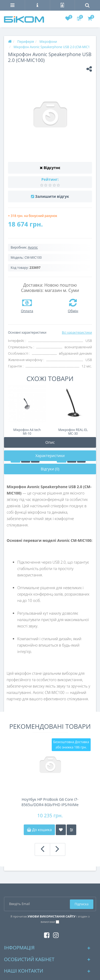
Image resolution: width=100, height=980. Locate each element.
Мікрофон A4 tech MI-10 (27, 432)
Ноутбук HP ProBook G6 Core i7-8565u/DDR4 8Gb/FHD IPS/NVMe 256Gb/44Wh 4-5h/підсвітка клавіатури (50, 802)
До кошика (39, 830)
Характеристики (50, 456)
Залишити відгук (52, 196)
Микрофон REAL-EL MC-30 (73, 432)
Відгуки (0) (50, 469)
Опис (50, 442)
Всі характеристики (77, 332)
